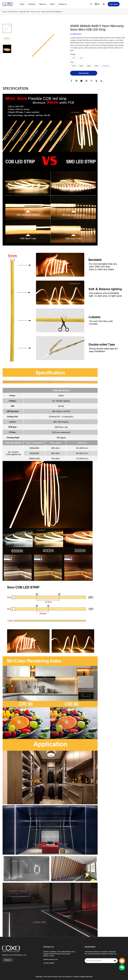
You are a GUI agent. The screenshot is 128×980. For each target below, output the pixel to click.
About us (43, 4)
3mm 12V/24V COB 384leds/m (52, 12)
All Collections (13, 12)
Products (32, 4)
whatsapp (87, 81)
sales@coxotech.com (50, 959)
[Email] (98, 961)
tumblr (97, 81)
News (52, 4)
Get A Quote (84, 73)
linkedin (102, 81)
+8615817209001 (49, 963)
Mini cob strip (36, 12)
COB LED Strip (24, 12)
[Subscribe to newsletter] (115, 961)
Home (22, 4)
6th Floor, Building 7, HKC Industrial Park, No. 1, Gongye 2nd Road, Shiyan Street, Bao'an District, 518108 (60, 954)
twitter (82, 81)
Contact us (63, 4)
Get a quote (114, 4)
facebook (72, 81)
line (77, 81)
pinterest (92, 81)
